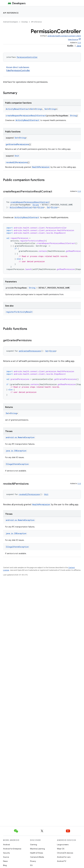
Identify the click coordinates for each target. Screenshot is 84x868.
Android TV (62, 861)
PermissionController (27, 57)
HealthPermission (41, 167)
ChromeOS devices (65, 853)
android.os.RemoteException (20, 437)
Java (79, 46)
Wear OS (61, 849)
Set (32, 109)
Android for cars (64, 857)
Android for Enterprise (12, 849)
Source (6, 857)
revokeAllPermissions (17, 162)
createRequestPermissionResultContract (26, 116)
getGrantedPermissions (17, 144)
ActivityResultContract (18, 109)
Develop (25, 22)
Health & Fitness (37, 853)
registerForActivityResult (19, 312)
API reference (11, 13)
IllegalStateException (17, 464)
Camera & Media (37, 857)
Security (6, 853)
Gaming (34, 845)
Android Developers (11, 22)
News (5, 861)
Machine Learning (37, 849)
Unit (17, 156)
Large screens (63, 845)
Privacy (33, 861)
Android (6, 845)
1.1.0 (79, 43)
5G (31, 865)
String (38, 109)
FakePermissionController (18, 71)
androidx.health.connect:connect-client (64, 36)
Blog (5, 865)
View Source (73, 39)
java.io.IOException (16, 451)
